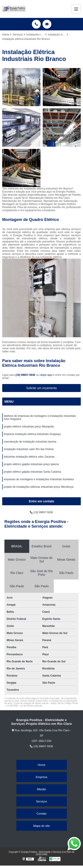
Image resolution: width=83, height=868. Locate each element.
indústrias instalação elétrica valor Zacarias (29, 457)
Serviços (42, 801)
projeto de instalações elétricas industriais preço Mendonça (39, 487)
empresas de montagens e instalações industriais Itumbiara (39, 479)
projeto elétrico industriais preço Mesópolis (29, 427)
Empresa (41, 777)
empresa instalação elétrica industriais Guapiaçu (32, 434)
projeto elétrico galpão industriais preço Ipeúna (31, 464)
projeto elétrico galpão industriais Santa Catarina (32, 472)
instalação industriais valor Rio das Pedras (29, 449)
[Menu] (76, 9)
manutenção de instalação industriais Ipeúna (30, 442)
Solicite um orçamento (41, 388)
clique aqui (46, 375)
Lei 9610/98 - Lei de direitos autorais (24, 706)
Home (41, 765)
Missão (41, 789)
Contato (42, 814)
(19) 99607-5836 (26, 375)
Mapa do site (41, 826)
